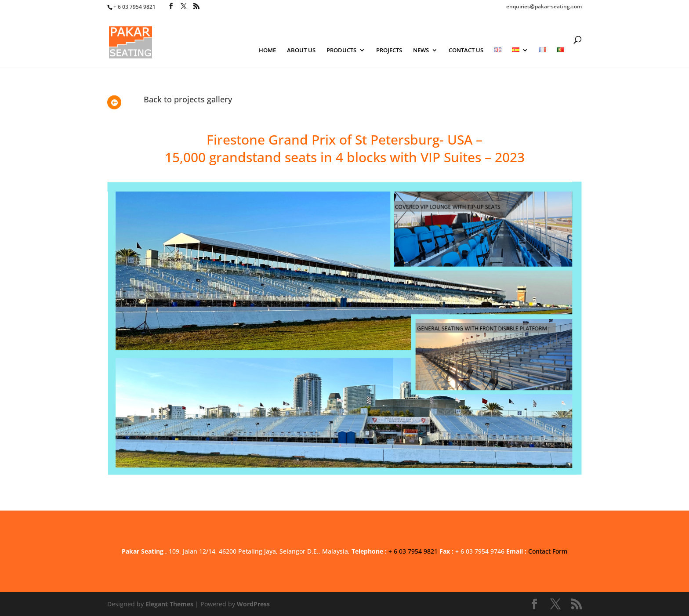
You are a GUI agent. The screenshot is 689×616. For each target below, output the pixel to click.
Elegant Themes (169, 604)
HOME (267, 51)
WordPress (253, 604)
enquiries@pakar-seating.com (544, 7)
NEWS (421, 51)
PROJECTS (389, 51)
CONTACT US (466, 51)
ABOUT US (301, 51)
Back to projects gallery (188, 99)
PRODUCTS (341, 51)
